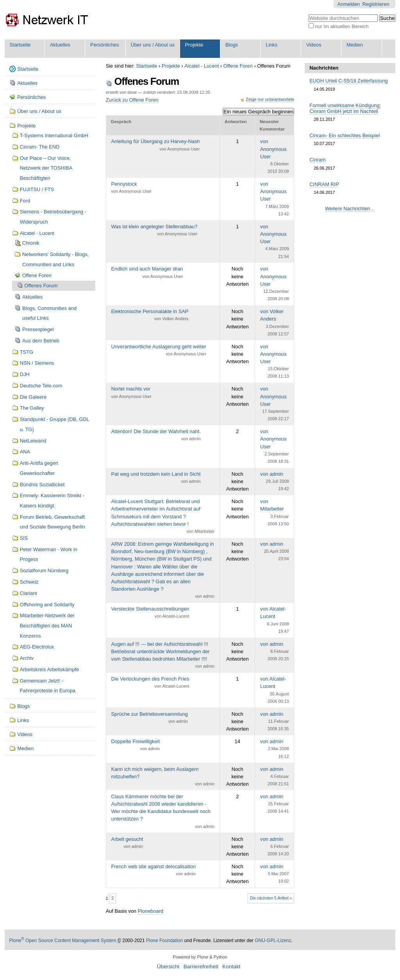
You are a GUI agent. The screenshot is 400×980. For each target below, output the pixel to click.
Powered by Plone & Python (200, 957)
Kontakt (231, 967)
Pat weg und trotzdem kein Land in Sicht (156, 478)
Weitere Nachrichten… (350, 209)
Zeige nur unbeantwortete (270, 99)
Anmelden (349, 4)
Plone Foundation (164, 941)
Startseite (20, 45)
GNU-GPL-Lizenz (273, 941)
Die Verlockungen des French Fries (150, 683)
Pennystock (131, 188)
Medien (355, 45)
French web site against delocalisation (154, 871)
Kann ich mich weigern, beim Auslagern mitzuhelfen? (163, 777)
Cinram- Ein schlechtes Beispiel (345, 135)
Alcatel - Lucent (202, 66)
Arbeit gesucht (127, 843)
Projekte (194, 45)
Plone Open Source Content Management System (63, 941)
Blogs (232, 45)
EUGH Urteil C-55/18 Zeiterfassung (349, 81)
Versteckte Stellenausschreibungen (150, 613)
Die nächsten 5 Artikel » (271, 898)
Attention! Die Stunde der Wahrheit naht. (156, 435)
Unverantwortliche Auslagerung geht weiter (159, 351)
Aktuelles (60, 45)
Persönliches (104, 45)
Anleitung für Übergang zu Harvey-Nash (156, 145)
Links (271, 45)
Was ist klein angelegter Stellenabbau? (154, 231)
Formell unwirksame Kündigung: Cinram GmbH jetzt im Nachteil (345, 108)
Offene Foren (238, 66)
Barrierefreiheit (201, 967)
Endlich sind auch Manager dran (147, 273)
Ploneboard (151, 911)
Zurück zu (132, 100)
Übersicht (168, 967)
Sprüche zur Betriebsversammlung (150, 718)
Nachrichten (324, 68)
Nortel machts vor (131, 393)
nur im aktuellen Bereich (342, 26)
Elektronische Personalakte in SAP (150, 315)
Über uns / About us (153, 45)
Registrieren (376, 4)
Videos (314, 45)
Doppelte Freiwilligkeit (136, 745)
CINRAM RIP (324, 184)
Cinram (317, 160)
